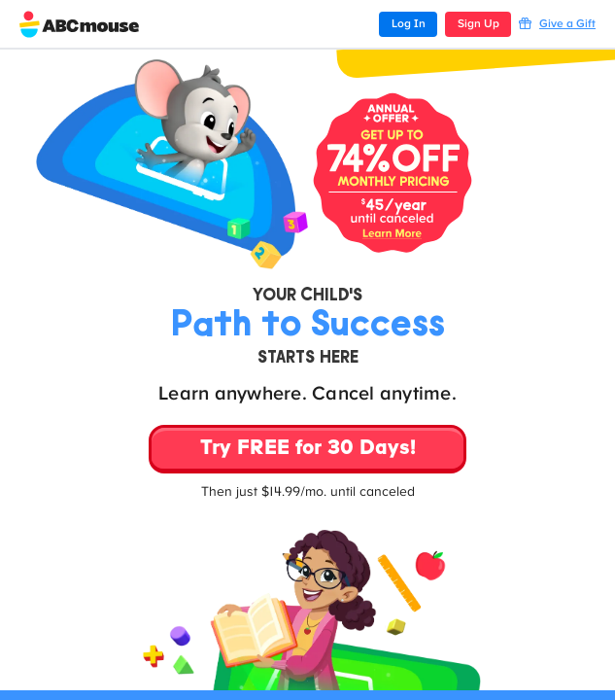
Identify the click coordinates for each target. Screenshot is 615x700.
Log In (409, 24)
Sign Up (478, 24)
